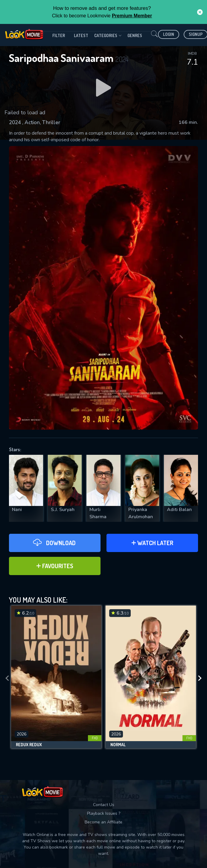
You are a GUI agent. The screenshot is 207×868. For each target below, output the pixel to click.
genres (135, 35)
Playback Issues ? (104, 813)
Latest (81, 35)
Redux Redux (29, 745)
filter (59, 35)
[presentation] (7, 678)
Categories (108, 36)
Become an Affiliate (103, 822)
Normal (118, 745)
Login (169, 34)
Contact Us (104, 805)
